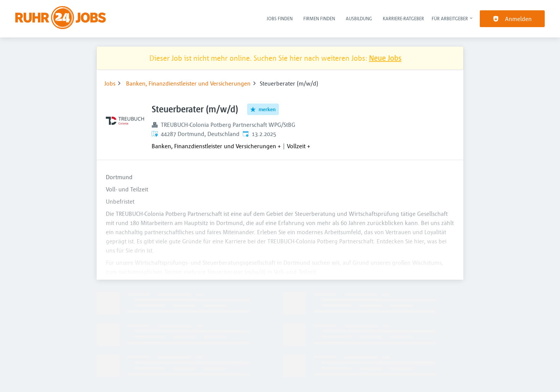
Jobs (110, 83)
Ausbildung (359, 18)
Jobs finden (280, 18)
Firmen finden (319, 18)
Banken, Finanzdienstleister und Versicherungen (188, 83)
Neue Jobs (385, 58)
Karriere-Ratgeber (403, 18)
